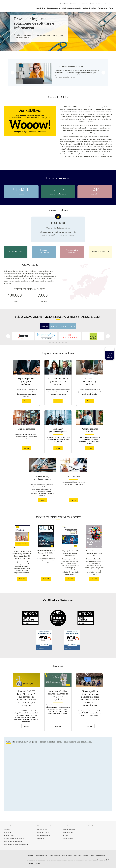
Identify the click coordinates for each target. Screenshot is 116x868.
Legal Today (7, 833)
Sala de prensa (83, 4)
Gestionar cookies (67, 855)
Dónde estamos (68, 833)
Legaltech (41, 838)
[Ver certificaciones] (97, 838)
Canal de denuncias (44, 835)
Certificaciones (100, 855)
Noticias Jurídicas (9, 835)
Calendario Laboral (43, 833)
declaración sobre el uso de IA (100, 860)
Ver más (26, 401)
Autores (65, 835)
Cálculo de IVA (42, 830)
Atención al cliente (95, 4)
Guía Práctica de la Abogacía (13, 841)
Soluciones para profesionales (72, 8)
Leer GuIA (46, 579)
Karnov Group (64, 4)
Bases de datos (41, 8)
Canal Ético (77, 855)
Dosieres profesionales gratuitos (14, 838)
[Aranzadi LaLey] (11, 856)
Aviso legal (30, 855)
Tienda (111, 8)
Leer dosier (70, 579)
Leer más (72, 77)
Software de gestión (54, 8)
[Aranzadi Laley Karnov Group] (9, 7)
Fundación (73, 4)
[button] (108, 336)
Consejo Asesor (68, 838)
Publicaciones (102, 8)
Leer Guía (22, 579)
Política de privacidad (41, 855)
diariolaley (7, 830)
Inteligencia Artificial (90, 8)
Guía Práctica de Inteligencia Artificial (16, 844)
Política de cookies (54, 855)
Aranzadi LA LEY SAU (34, 863)
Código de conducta (88, 855)
